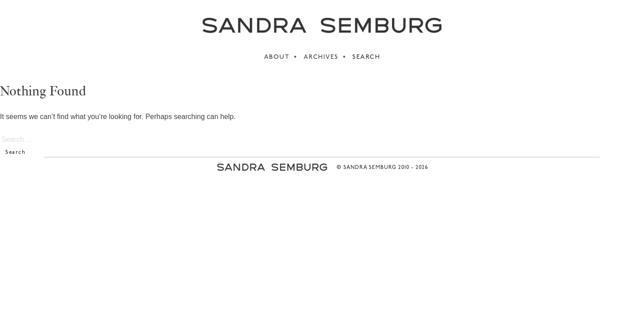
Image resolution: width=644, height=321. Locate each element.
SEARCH (366, 57)
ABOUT (277, 57)
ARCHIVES (321, 57)
